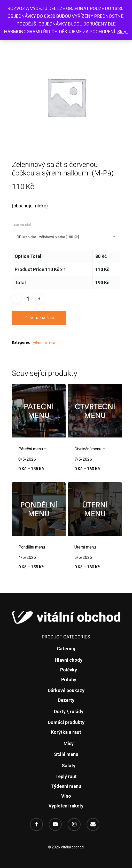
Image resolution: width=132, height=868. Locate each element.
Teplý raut (66, 776)
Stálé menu (66, 754)
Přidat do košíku (39, 318)
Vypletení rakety (66, 806)
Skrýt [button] (123, 32)
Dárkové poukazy (66, 690)
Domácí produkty (66, 722)
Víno (66, 796)
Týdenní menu (43, 342)
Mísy (69, 743)
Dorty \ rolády (69, 711)
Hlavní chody (69, 660)
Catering (66, 649)
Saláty (69, 766)
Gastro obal (22, 225)
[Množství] (28, 299)
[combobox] (66, 237)
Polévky (69, 670)
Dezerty (66, 700)
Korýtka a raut (66, 732)
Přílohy (69, 680)
